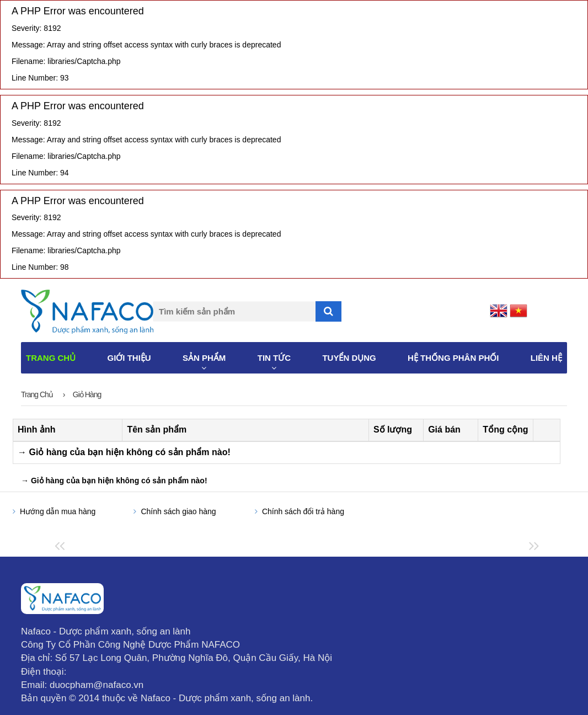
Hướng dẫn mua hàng (58, 511)
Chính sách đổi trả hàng (303, 511)
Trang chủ (37, 394)
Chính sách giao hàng (178, 511)
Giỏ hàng (87, 394)
